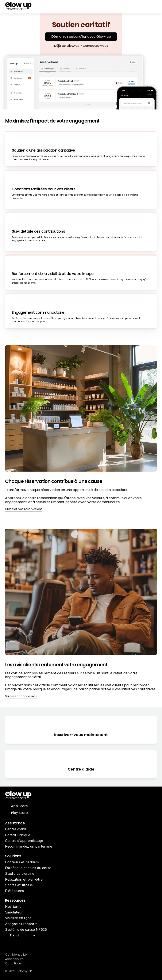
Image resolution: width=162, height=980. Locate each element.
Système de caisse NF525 (26, 929)
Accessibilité (14, 959)
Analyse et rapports (21, 924)
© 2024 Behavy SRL (19, 971)
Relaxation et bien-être (24, 879)
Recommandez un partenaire (29, 846)
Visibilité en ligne (18, 918)
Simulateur (14, 912)
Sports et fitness (19, 885)
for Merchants (16, 9)
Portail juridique (18, 835)
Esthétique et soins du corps (28, 868)
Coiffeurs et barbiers (22, 862)
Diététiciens (14, 891)
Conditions (13, 963)
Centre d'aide (16, 829)
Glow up (18, 794)
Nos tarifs (13, 907)
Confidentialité (16, 955)
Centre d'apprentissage (24, 841)
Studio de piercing (20, 873)
